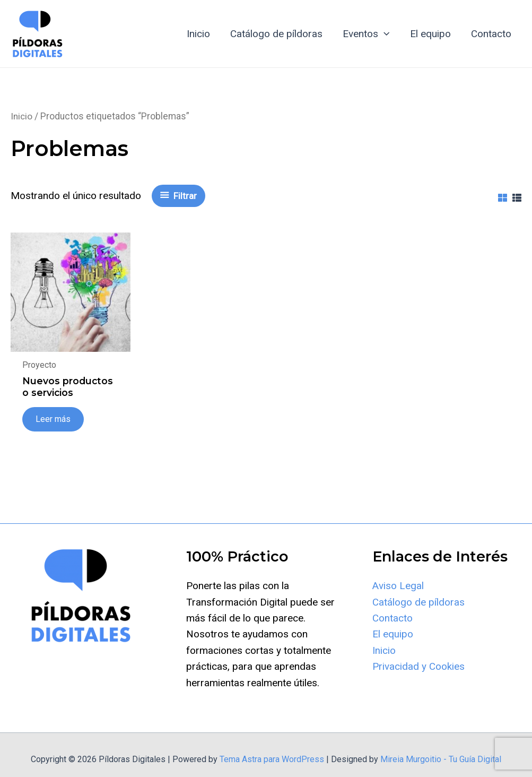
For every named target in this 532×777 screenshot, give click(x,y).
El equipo (430, 34)
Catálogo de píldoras (277, 34)
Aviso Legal (398, 602)
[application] (384, 34)
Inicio (199, 34)
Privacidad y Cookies (418, 682)
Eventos (367, 34)
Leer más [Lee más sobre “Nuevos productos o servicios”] (54, 434)
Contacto (491, 34)
